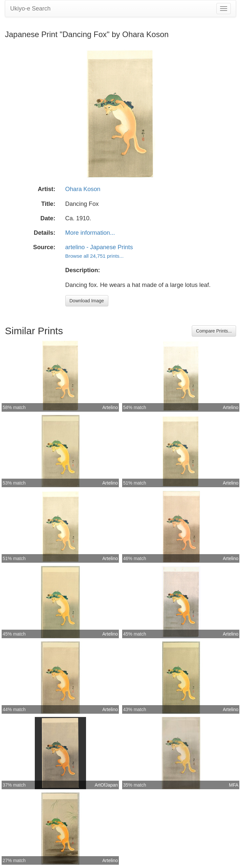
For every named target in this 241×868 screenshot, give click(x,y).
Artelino (110, 407)
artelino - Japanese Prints (99, 247)
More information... (90, 233)
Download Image (87, 301)
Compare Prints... (214, 331)
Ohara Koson (83, 189)
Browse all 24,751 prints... (95, 256)
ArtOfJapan (106, 785)
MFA (234, 785)
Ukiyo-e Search (30, 9)
